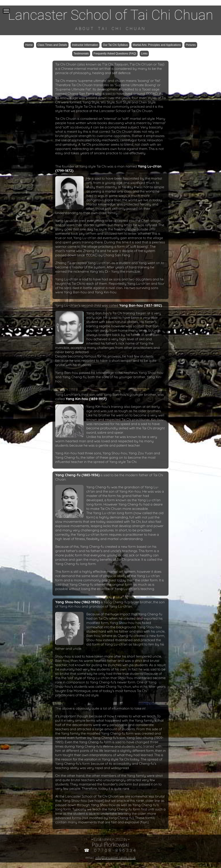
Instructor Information (85, 45)
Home (29, 45)
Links (144, 54)
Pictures (191, 45)
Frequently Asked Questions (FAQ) (115, 54)
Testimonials (81, 54)
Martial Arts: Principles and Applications (157, 45)
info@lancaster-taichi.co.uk (116, 858)
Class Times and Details (52, 45)
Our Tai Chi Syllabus (115, 45)
